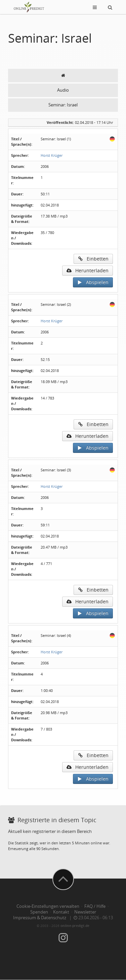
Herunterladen (88, 270)
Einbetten (93, 259)
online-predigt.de (75, 926)
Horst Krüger (52, 155)
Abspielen (93, 282)
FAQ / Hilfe (95, 906)
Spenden (39, 912)
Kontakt (61, 912)
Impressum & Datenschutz (40, 918)
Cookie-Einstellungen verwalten (48, 906)
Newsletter (85, 912)
